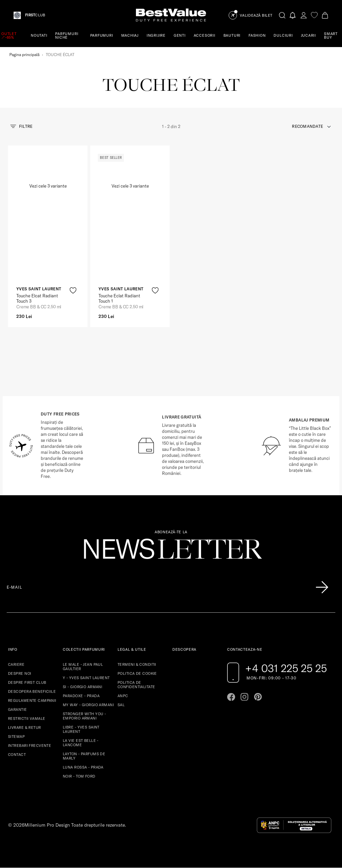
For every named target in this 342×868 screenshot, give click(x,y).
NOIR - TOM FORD (79, 776)
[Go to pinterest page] (258, 697)
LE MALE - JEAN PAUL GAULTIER (83, 667)
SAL (121, 705)
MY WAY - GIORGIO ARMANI (88, 705)
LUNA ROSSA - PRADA (83, 767)
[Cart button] (325, 15)
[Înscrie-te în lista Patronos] (322, 587)
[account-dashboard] (304, 15)
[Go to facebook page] (231, 697)
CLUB (35, 15)
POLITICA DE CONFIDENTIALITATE (136, 685)
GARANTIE (18, 709)
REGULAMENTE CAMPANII (32, 700)
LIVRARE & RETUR (25, 728)
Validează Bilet (256, 16)
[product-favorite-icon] (73, 291)
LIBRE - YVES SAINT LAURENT (81, 729)
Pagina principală (24, 55)
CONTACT (17, 755)
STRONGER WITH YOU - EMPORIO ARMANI (84, 716)
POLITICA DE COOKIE (137, 673)
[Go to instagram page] (244, 697)
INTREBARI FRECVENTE (30, 746)
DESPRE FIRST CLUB (27, 682)
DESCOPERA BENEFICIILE (32, 691)
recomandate (307, 126)
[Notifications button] (293, 15)
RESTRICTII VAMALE (27, 718)
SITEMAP (16, 737)
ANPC (123, 696)
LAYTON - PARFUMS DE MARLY (84, 756)
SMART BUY (331, 36)
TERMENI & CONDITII (137, 664)
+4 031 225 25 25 (286, 668)
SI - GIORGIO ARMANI (82, 687)
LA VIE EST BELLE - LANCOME (81, 743)
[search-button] (282, 15)
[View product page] (130, 217)
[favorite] (314, 15)
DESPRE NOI (20, 673)
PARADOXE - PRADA (81, 696)
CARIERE (16, 664)
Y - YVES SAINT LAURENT (86, 678)
